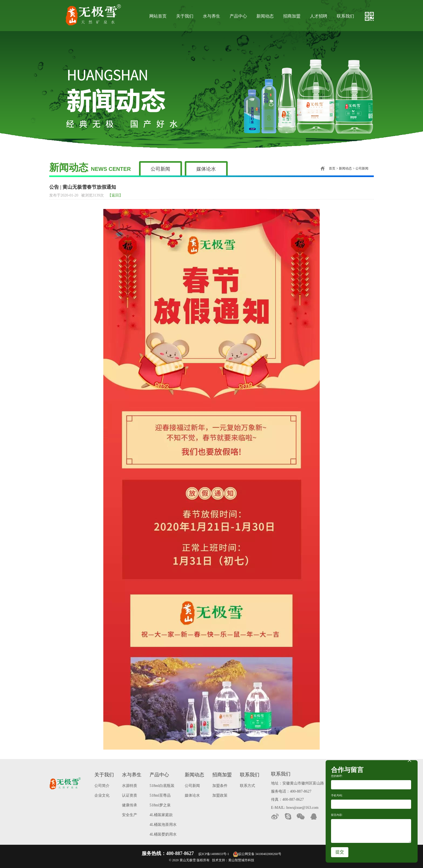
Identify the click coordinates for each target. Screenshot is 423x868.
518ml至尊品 (160, 795)
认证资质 (130, 795)
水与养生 (212, 16)
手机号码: (337, 795)
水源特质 (130, 786)
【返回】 (115, 195)
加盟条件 (220, 786)
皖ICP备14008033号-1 (214, 854)
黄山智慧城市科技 (241, 860)
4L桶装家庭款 (161, 815)
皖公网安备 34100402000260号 (257, 854)
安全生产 (130, 815)
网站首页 (158, 16)
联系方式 (247, 786)
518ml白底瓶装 (162, 786)
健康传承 (130, 805)
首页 (328, 168)
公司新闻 (160, 169)
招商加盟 (292, 16)
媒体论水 (206, 169)
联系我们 (345, 16)
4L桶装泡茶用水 (163, 825)
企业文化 (102, 795)
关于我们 (185, 16)
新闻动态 (265, 16)
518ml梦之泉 (160, 805)
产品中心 (238, 16)
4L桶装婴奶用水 (163, 834)
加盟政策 (220, 795)
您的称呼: (337, 776)
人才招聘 (319, 16)
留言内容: (337, 815)
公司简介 (102, 786)
